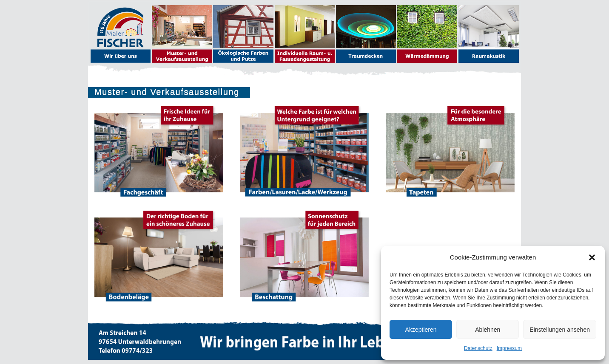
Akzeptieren (421, 330)
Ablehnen (488, 330)
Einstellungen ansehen (560, 330)
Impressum (509, 348)
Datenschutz (478, 348)
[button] (592, 257)
